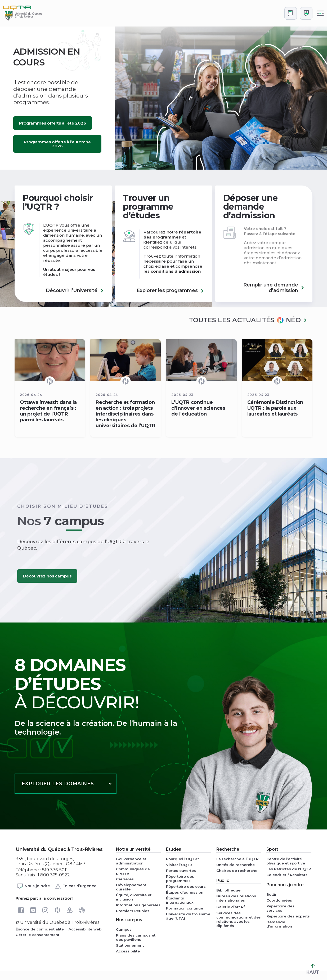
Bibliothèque (228, 890)
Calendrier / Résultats (287, 875)
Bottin (272, 894)
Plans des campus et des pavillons (136, 937)
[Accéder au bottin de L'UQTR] (291, 13)
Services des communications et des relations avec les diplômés (239, 919)
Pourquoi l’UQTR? (183, 859)
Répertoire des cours (186, 886)
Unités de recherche (236, 865)
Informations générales (138, 905)
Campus (124, 929)
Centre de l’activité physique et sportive (286, 861)
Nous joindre (33, 886)
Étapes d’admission (185, 892)
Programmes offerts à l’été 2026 (53, 123)
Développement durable (131, 887)
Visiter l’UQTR (179, 865)
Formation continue (185, 908)
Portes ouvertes (181, 871)
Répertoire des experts (288, 916)
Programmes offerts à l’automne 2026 (57, 144)
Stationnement (130, 945)
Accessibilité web (85, 929)
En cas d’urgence (76, 886)
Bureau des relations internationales (236, 898)
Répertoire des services (280, 908)
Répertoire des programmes (180, 879)
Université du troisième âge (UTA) (188, 916)
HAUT (313, 969)
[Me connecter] (306, 13)
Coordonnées (279, 900)
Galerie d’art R (231, 906)
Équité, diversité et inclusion (134, 897)
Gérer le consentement (37, 935)
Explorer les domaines (58, 784)
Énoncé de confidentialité (40, 929)
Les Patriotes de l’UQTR (289, 869)
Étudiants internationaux (180, 900)
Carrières (125, 879)
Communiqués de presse (133, 871)
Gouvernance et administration (131, 861)
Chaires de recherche (237, 871)
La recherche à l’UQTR (237, 859)
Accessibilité (128, 951)
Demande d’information (279, 924)
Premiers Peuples (133, 911)
